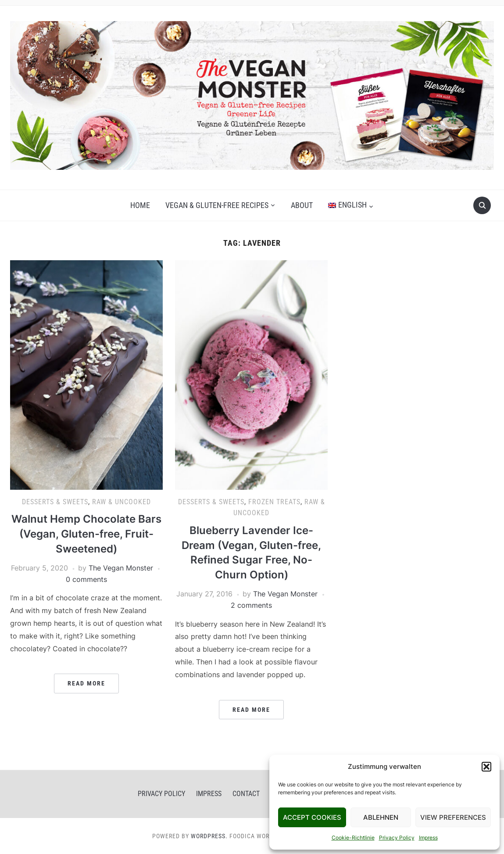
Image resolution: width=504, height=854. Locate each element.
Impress (428, 838)
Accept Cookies (312, 817)
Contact (246, 794)
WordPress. (209, 836)
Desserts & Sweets (55, 502)
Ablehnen (381, 817)
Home (140, 205)
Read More (86, 683)
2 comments (251, 605)
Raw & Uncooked (122, 502)
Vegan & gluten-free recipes (217, 205)
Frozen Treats (274, 502)
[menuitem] (351, 205)
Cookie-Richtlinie (353, 838)
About (302, 205)
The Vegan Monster (121, 568)
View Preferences (453, 817)
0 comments (86, 579)
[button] (486, 767)
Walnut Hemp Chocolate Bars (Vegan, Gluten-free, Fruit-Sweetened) (86, 534)
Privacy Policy (397, 838)
